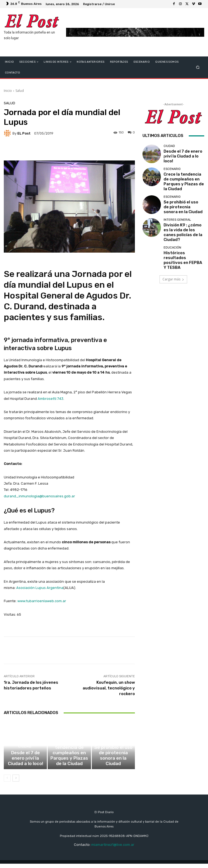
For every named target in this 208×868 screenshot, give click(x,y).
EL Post (24, 133)
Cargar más (173, 264)
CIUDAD (25, 760)
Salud (20, 91)
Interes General (177, 215)
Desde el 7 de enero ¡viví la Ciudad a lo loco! (25, 767)
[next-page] (16, 782)
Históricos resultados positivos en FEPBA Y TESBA (181, 246)
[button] (198, 67)
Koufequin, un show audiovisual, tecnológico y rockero (109, 688)
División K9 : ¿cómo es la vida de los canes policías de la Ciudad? (183, 224)
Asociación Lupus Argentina (40, 588)
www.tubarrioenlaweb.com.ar (42, 601)
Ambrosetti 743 (51, 399)
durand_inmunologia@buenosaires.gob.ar (39, 496)
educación (172, 238)
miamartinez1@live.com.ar (113, 849)
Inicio (8, 91)
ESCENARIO (69, 757)
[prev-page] (7, 782)
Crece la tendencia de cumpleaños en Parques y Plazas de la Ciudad (69, 765)
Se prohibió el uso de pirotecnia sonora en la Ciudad (113, 765)
